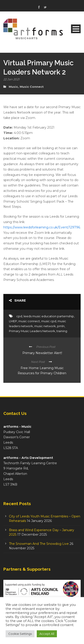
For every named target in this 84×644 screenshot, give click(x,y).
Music (13, 87)
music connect (29, 321)
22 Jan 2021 (11, 79)
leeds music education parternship (49, 316)
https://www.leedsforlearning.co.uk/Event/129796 (42, 227)
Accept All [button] (47, 634)
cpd (19, 316)
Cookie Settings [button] (20, 634)
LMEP (13, 321)
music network (45, 326)
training (62, 331)
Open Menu (76, 29)
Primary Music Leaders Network (32, 331)
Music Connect (32, 87)
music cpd (49, 321)
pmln (61, 326)
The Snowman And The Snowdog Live (39, 544)
